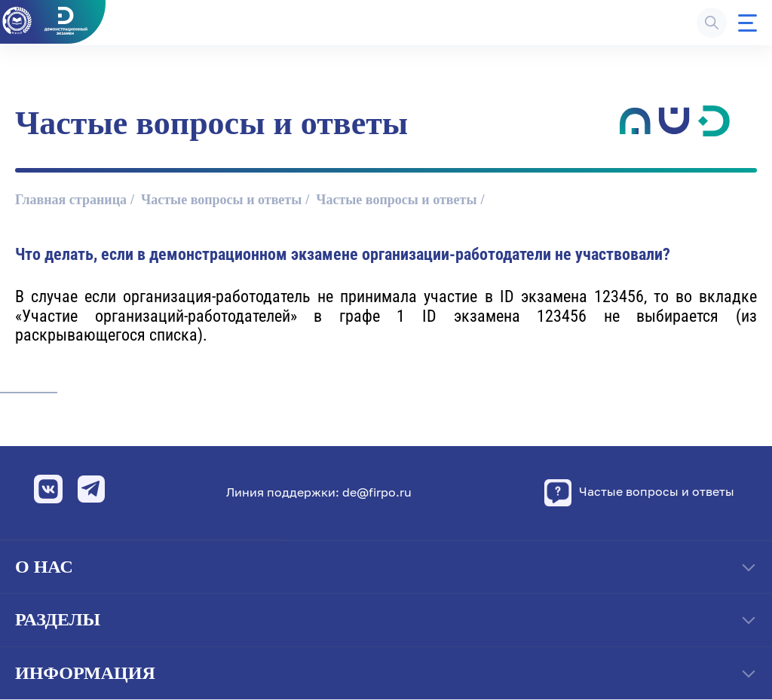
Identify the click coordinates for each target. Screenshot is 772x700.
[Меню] (747, 23)
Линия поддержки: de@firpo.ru (319, 492)
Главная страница (71, 200)
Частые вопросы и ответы (221, 200)
